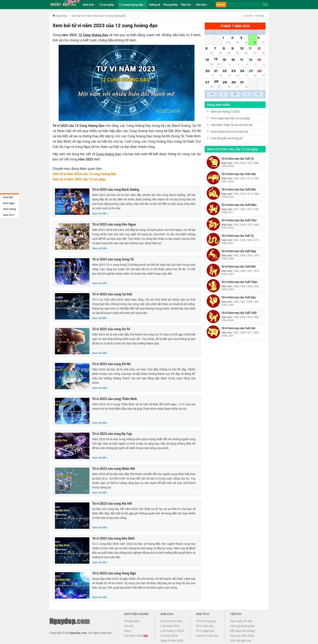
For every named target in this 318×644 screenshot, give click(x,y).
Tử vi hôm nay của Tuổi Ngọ (239, 251)
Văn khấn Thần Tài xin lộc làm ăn (232, 125)
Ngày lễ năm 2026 (172, 640)
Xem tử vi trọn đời (207, 636)
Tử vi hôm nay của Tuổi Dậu (239, 297)
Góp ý (128, 631)
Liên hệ (128, 626)
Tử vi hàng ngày (206, 621)
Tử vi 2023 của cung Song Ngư (114, 573)
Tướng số (154, 5)
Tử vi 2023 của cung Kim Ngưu (114, 224)
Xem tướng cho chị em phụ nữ (229, 132)
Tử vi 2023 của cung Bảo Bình (113, 538)
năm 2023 (69, 35)
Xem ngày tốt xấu (241, 621)
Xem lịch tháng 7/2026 (225, 111)
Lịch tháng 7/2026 (172, 631)
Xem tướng (9, 209)
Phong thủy (170, 5)
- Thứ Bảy (253, 16)
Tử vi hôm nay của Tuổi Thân (239, 282)
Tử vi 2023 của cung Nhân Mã (113, 468)
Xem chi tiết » (100, 213)
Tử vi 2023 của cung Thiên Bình (114, 399)
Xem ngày (9, 203)
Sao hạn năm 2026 (242, 636)
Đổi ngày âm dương (242, 631)
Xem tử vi (9, 215)
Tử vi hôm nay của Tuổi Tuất (239, 313)
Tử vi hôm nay (205, 626)
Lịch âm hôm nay (171, 621)
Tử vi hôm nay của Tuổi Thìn (239, 220)
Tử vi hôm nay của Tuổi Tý (238, 159)
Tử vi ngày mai (205, 631)
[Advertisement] (235, 405)
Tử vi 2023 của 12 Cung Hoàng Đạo (78, 125)
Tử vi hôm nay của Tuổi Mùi (239, 266)
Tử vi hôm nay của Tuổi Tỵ (238, 236)
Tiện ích (187, 5)
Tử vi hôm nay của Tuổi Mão (239, 205)
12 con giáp (108, 5)
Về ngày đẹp (132, 621)
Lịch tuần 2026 (170, 626)
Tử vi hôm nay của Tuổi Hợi (238, 328)
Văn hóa (202, 5)
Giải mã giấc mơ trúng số (227, 138)
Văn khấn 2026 (136, 636)
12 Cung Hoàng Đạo (93, 35)
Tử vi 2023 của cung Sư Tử (111, 329)
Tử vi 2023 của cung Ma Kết (112, 503)
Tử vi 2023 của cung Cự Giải (112, 294)
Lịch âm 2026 (169, 636)
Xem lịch (8, 197)
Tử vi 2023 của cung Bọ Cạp (112, 434)
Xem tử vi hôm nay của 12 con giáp (232, 149)
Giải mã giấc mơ (241, 640)
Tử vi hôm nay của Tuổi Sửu (239, 174)
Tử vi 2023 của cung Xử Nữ (111, 364)
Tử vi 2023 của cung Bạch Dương (116, 189)
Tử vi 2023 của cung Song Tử (113, 259)
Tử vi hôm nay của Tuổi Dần (239, 189)
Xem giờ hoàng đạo (242, 626)
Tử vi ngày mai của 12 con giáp (230, 118)
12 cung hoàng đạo (132, 5)
